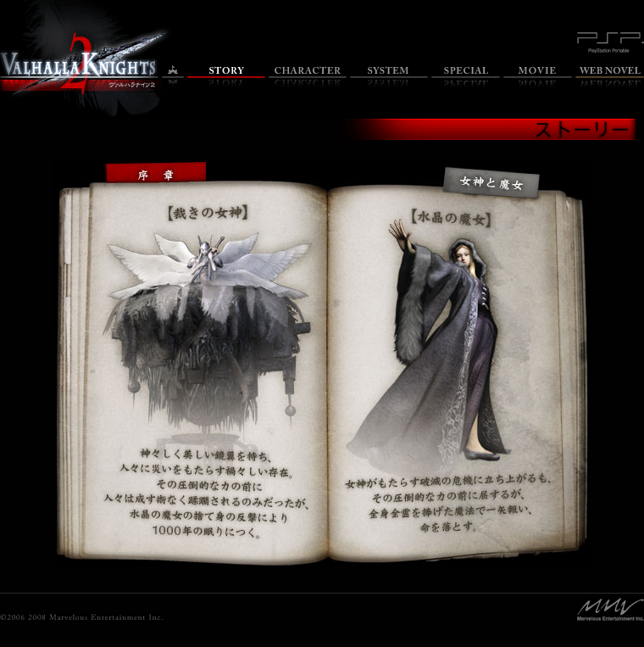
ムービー (538, 77)
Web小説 (610, 77)
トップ (173, 77)
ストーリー (226, 77)
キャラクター (308, 77)
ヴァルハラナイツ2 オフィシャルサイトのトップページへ (79, 64)
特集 (466, 77)
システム (389, 77)
